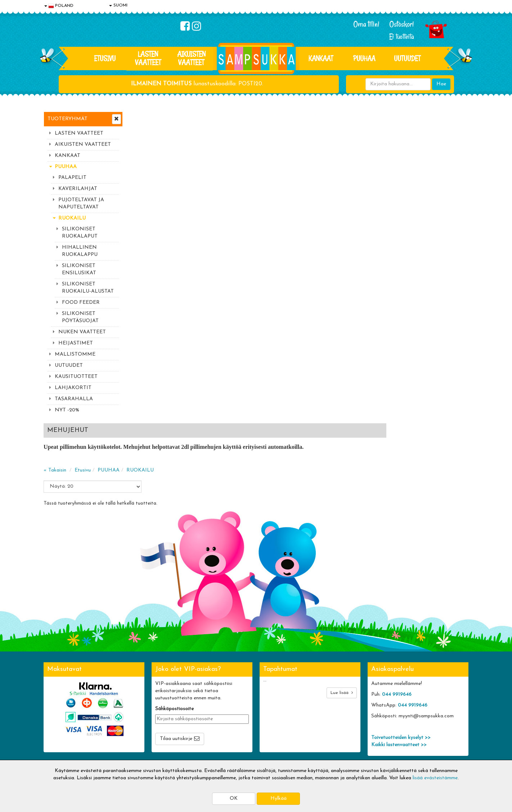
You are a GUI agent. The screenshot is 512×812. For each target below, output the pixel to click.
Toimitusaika (145, 698)
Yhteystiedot (59, 720)
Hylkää (279, 799)
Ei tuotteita (402, 37)
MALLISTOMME (75, 354)
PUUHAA (364, 58)
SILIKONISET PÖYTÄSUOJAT (80, 317)
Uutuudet (407, 58)
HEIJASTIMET (76, 343)
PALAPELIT (72, 178)
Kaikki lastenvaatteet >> (399, 657)
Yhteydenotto (60, 731)
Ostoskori (402, 24)
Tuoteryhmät (68, 119)
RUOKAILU (72, 218)
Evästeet (55, 698)
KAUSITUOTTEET (76, 377)
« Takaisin (141, 159)
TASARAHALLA (74, 399)
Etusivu (105, 58)
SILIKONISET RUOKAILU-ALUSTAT (88, 288)
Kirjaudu (227, 698)
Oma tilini (366, 24)
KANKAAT (321, 58)
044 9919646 (397, 607)
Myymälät (56, 742)
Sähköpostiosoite (174, 621)
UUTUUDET (69, 366)
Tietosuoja (57, 709)
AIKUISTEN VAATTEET (191, 58)
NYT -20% (67, 410)
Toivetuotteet (147, 720)
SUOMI (118, 5)
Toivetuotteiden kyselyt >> (401, 650)
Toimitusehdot (147, 709)
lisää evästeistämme (435, 778)
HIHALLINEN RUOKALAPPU (80, 251)
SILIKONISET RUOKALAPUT (80, 233)
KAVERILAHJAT (78, 189)
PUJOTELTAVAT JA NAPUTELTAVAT (81, 204)
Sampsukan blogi (236, 720)
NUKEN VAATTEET (82, 332)
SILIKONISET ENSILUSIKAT (79, 269)
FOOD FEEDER (81, 303)
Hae (441, 84)
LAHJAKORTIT (73, 388)
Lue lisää (342, 605)
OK (234, 799)
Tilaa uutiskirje (176, 651)
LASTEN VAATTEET (148, 58)
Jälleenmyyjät (60, 752)
